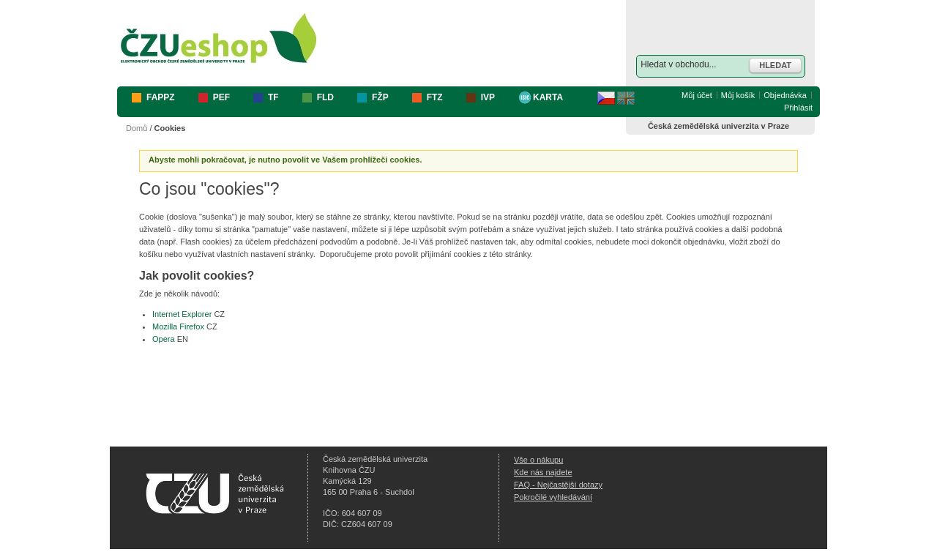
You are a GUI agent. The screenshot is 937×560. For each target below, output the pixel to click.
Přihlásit (798, 108)
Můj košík (738, 95)
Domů (137, 128)
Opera (164, 339)
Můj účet (697, 95)
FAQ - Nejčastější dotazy (558, 485)
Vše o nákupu (538, 460)
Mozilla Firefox (178, 326)
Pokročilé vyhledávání (553, 497)
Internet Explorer (182, 314)
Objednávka (785, 95)
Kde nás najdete (543, 472)
